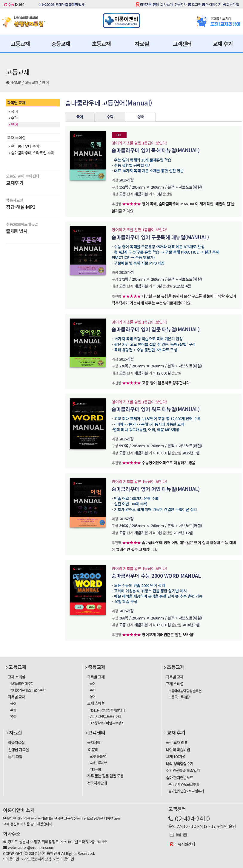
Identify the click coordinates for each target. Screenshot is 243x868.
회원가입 (231, 4)
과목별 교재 (16, 103)
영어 (45, 82)
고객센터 (182, 44)
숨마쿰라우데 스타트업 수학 (31, 153)
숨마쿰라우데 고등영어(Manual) (109, 103)
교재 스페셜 (16, 138)
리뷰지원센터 (149, 4)
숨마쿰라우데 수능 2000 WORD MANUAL (156, 576)
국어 (13, 111)
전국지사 (181, 4)
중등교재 (61, 44)
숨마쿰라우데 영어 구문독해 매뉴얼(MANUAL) (160, 237)
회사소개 (167, 4)
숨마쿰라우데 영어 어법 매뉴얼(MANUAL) (156, 489)
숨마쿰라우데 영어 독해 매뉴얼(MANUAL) (156, 150)
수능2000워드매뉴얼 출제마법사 (61, 4)
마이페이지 (212, 4)
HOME (16, 82)
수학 (13, 118)
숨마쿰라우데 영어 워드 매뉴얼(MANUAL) (156, 409)
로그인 (195, 4)
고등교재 (20, 44)
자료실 (142, 44)
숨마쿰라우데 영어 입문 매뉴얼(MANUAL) (156, 329)
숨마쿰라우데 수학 (24, 146)
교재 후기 (223, 44)
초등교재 (101, 44)
